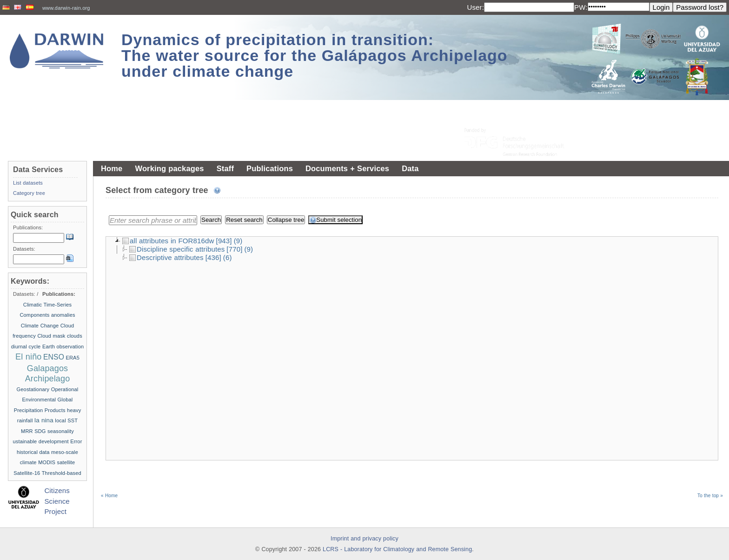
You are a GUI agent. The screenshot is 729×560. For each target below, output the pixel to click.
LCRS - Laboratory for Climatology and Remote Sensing (397, 549)
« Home (109, 443)
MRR (27, 431)
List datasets (28, 183)
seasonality (61, 431)
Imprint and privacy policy (364, 539)
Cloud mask (51, 336)
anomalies (63, 315)
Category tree (29, 193)
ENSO (54, 357)
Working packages (169, 168)
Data (410, 168)
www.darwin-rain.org (66, 8)
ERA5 (73, 358)
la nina (44, 420)
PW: (581, 7)
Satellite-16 (27, 473)
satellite (66, 462)
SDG (40, 431)
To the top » (710, 443)
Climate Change (40, 326)
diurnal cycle (26, 347)
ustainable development (41, 441)
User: (475, 7)
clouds (75, 336)
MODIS (47, 462)
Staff (225, 168)
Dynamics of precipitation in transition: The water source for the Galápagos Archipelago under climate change (315, 55)
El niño (28, 357)
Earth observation (63, 347)
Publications (270, 168)
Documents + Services (347, 168)
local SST (66, 420)
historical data (33, 452)
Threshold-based (62, 473)
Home (112, 168)
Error (76, 441)
